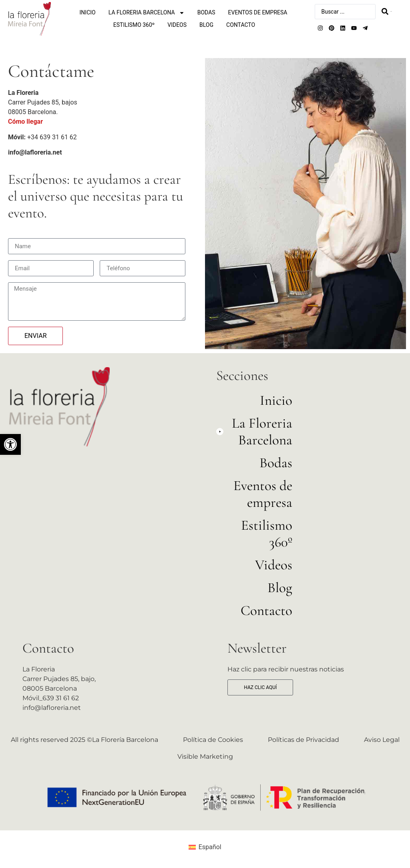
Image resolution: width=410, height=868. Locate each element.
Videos (177, 25)
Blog (206, 25)
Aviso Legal (382, 740)
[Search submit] (387, 11)
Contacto (241, 25)
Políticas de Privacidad (303, 740)
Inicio (88, 12)
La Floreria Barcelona (147, 13)
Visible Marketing (205, 756)
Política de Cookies (213, 740)
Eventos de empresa (258, 12)
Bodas (206, 12)
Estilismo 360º (134, 25)
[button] (10, 444)
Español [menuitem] (210, 847)
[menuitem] (205, 847)
